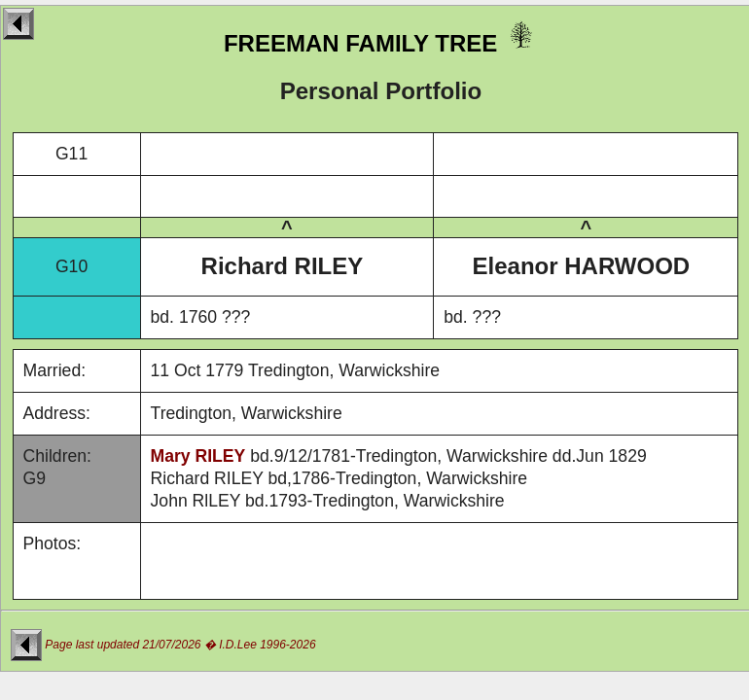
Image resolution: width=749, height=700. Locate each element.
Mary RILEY (198, 456)
